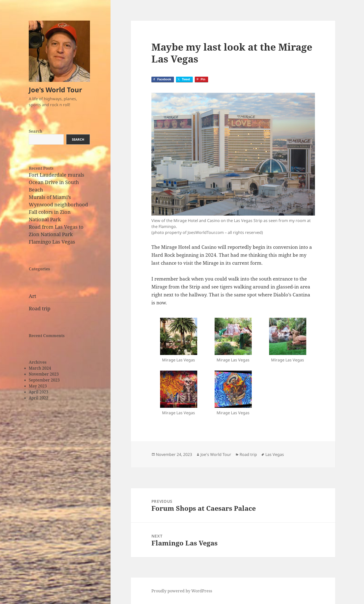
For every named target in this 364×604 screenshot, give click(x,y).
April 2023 (39, 392)
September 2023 (44, 380)
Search (36, 131)
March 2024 (40, 368)
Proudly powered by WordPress (182, 591)
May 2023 (38, 386)
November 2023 (44, 374)
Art (32, 296)
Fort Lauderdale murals (56, 175)
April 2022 (39, 398)
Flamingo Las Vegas (52, 242)
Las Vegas (275, 454)
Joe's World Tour (55, 90)
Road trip (40, 308)
